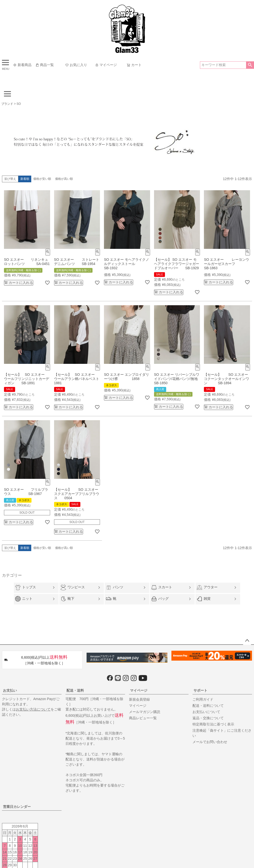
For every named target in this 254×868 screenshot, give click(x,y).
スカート (162, 587)
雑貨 (204, 599)
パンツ (115, 588)
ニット (24, 599)
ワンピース (73, 587)
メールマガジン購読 (145, 712)
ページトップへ (247, 641)
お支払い (10, 690)
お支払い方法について (33, 709)
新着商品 (22, 65)
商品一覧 (45, 65)
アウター (207, 587)
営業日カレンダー (17, 807)
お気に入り (76, 65)
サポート (200, 690)
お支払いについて (206, 712)
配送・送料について (208, 706)
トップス (26, 587)
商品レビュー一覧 (143, 718)
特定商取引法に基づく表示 (213, 724)
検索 (250, 65)
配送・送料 (75, 690)
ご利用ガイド (203, 699)
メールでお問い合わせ (210, 742)
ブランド (7, 104)
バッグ (160, 599)
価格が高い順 (64, 179)
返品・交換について (208, 718)
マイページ (106, 65)
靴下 (67, 599)
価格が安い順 (42, 179)
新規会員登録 (139, 699)
